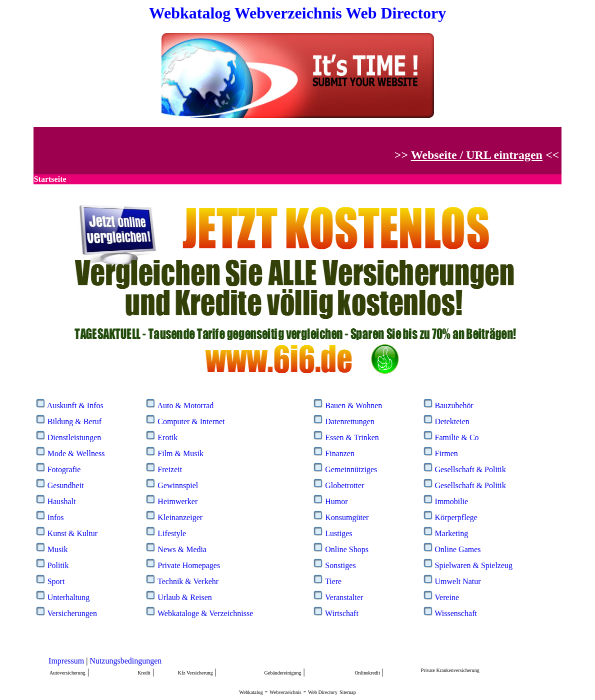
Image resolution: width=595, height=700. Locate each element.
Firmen (446, 453)
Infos (56, 517)
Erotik (167, 437)
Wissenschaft (456, 613)
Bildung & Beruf (74, 421)
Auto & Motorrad (185, 405)
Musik (58, 549)
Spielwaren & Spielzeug (474, 565)
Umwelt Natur (458, 581)
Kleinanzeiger (180, 517)
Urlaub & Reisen (184, 597)
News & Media (182, 549)
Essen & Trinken (352, 437)
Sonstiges (340, 565)
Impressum (66, 661)
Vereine (447, 597)
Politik (58, 565)
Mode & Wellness (76, 453)
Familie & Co (457, 437)
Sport (56, 581)
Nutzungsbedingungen (125, 661)
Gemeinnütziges (351, 469)
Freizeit (170, 469)
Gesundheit (66, 485)
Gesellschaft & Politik (470, 469)
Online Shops (347, 549)
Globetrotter (344, 485)
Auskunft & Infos (75, 405)
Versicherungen (72, 613)
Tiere (333, 581)
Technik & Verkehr (188, 581)
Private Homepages (189, 565)
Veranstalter (344, 597)
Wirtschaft (342, 613)
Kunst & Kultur (72, 533)
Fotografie (64, 469)
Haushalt (62, 501)
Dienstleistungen (74, 437)
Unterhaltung (68, 597)
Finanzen (340, 453)
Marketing (452, 533)
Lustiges (338, 533)
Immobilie (452, 501)
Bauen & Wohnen (353, 405)
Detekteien (452, 421)
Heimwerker (177, 501)
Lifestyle (172, 533)
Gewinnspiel (178, 485)
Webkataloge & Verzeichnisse (205, 613)
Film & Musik (180, 453)
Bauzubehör (454, 405)
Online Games (458, 549)
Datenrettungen (350, 421)
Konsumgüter (347, 517)
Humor (336, 501)
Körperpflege (456, 517)
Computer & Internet (191, 421)
